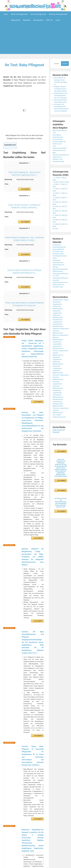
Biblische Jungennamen (60, 335)
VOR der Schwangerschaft (19, 14)
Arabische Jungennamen (61, 329)
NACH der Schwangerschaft (58, 14)
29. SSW (62, 211)
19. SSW (55, 198)
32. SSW (62, 215)
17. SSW (62, 193)
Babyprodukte (16, 20)
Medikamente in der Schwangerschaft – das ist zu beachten (61, 95)
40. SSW (55, 229)
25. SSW (55, 206)
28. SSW (55, 211)
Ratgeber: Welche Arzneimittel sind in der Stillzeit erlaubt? (60, 89)
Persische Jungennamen (61, 375)
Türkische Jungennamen (61, 408)
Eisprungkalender (58, 249)
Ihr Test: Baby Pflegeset (24, 65)
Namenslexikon (38, 20)
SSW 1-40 (49, 20)
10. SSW (55, 184)
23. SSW (62, 202)
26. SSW (62, 206)
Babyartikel (27, 20)
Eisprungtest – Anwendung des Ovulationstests (58, 137)
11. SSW (62, 184)
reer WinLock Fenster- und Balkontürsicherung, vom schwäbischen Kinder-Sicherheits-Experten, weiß (61, 503)
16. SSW (55, 193)
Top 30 (58, 20)
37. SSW (55, 224)
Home (6, 14)
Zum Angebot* (25, 189)
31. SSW (55, 215)
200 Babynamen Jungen (60, 300)
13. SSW (55, 189)
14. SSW (62, 189)
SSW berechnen (58, 271)
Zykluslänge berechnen (60, 282)
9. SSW (66, 182)
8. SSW (61, 182)
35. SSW (62, 220)
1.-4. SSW (56, 178)
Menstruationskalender (60, 269)
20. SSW (62, 198)
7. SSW (55, 182)
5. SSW (62, 178)
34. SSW (55, 220)
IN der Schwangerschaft (38, 14)
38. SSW (62, 224)
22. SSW (55, 202)
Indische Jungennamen (60, 351)
